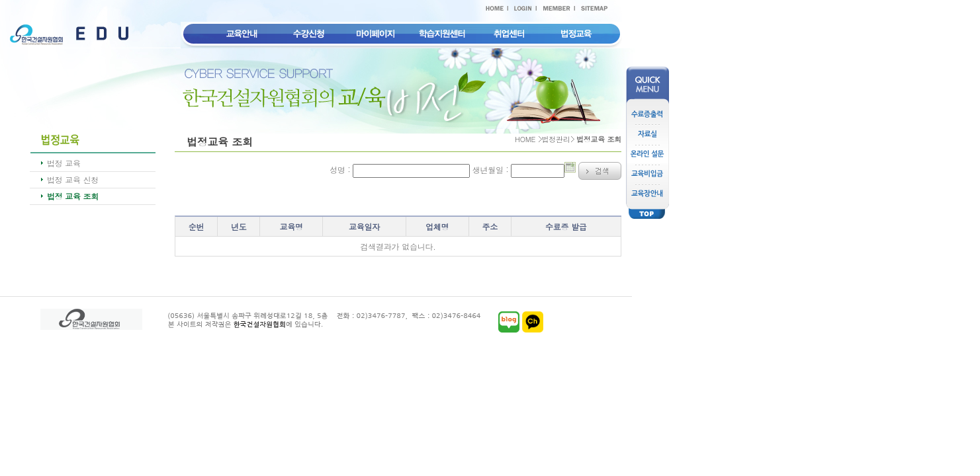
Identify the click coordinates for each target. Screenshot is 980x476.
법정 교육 (64, 163)
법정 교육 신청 (73, 179)
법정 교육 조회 (73, 196)
